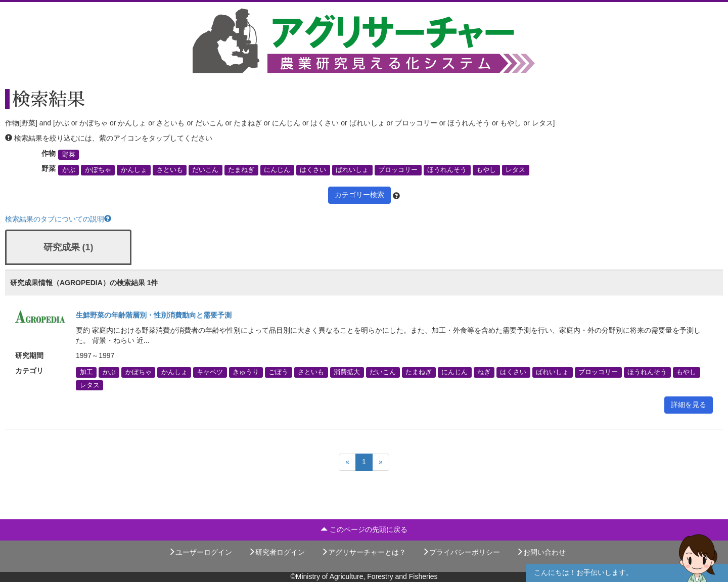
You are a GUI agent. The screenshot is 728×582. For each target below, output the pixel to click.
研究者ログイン (277, 552)
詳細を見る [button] (689, 405)
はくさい (313, 170)
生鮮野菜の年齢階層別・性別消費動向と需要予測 (154, 315)
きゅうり (246, 372)
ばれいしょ (352, 170)
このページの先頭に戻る (364, 529)
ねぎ (484, 372)
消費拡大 (347, 372)
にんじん (277, 170)
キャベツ (210, 372)
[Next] (381, 462)
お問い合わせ (541, 552)
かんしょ (134, 170)
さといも (170, 170)
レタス (515, 170)
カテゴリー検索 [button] (359, 195)
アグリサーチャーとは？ (363, 552)
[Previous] (347, 462)
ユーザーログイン (200, 552)
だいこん (205, 170)
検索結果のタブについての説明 (58, 219)
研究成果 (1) (69, 247)
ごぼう (278, 372)
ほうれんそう (447, 170)
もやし (486, 170)
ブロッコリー (398, 170)
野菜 (69, 155)
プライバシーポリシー (461, 552)
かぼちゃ (98, 170)
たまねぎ (241, 170)
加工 (86, 372)
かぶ (69, 170)
